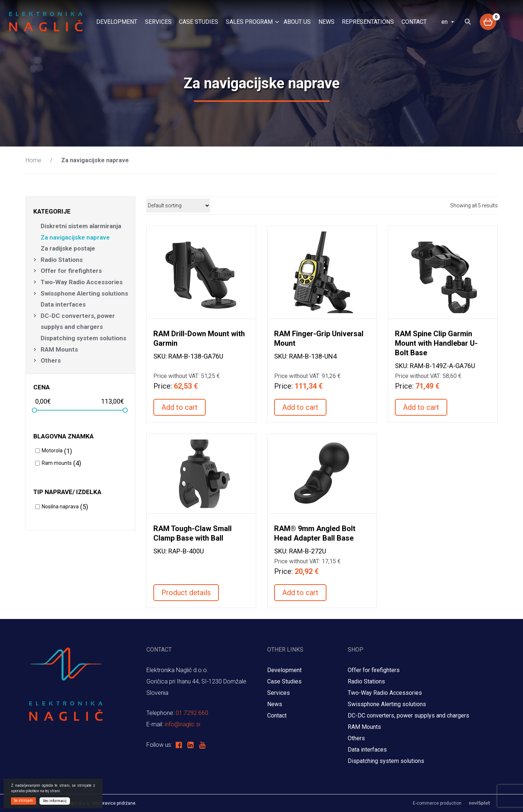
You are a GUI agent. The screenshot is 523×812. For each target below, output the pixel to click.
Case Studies (199, 22)
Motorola (52, 451)
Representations (368, 22)
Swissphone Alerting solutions (84, 293)
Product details (186, 593)
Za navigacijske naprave (75, 237)
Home (33, 160)
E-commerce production (455, 803)
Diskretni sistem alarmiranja (81, 226)
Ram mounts (57, 463)
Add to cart (180, 407)
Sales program (249, 22)
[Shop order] (178, 205)
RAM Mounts (60, 349)
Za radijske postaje (68, 248)
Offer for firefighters (71, 271)
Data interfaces (63, 304)
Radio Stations (62, 260)
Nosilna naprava (60, 507)
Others (51, 360)
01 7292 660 (192, 713)
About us (297, 22)
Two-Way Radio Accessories (82, 282)
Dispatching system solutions (83, 338)
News (326, 22)
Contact (414, 22)
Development (117, 22)
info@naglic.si (182, 724)
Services (158, 22)
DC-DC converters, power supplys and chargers (78, 321)
